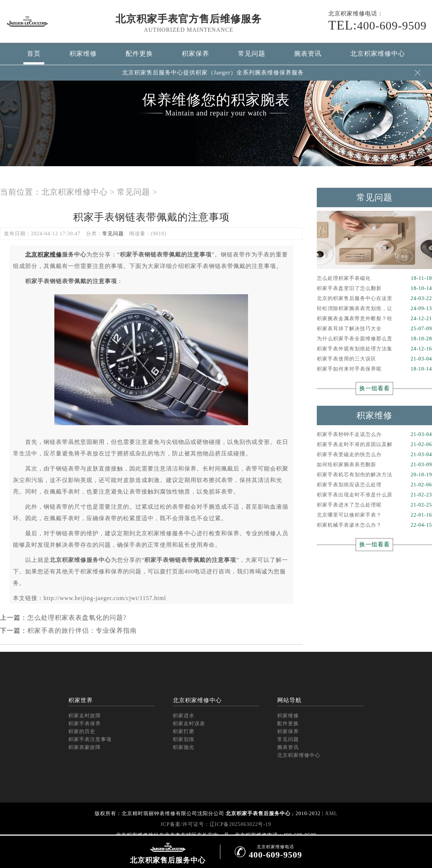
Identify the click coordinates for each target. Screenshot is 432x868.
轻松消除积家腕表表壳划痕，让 (374, 309)
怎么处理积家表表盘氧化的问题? (77, 618)
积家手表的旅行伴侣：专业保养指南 (82, 631)
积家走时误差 (189, 724)
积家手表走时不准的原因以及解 (374, 445)
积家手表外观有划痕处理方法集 (374, 349)
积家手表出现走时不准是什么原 (374, 495)
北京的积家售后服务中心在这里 (374, 299)
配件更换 (139, 54)
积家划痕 (184, 739)
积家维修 (83, 54)
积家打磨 (184, 731)
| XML (329, 814)
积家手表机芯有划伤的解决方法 (374, 475)
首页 (34, 54)
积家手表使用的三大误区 (374, 359)
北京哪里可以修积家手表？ (374, 515)
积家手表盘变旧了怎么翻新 (374, 288)
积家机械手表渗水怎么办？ (374, 525)
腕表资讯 (308, 54)
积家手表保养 (85, 724)
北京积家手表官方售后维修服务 (189, 19)
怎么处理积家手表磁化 (374, 278)
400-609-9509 (377, 25)
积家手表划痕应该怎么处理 (374, 485)
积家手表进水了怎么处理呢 (374, 505)
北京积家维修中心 (378, 54)
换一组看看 (375, 388)
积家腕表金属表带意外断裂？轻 (374, 319)
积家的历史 (82, 731)
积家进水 (184, 716)
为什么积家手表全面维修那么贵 (374, 339)
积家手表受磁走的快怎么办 (374, 455)
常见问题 (252, 54)
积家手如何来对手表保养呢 (374, 369)
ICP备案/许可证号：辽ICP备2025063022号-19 (216, 824)
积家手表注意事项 (90, 739)
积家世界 (81, 700)
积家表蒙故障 (85, 747)
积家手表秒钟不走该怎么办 (374, 435)
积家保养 (195, 54)
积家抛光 (184, 747)
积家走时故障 (85, 716)
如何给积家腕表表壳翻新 (374, 465)
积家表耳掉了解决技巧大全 (374, 329)
